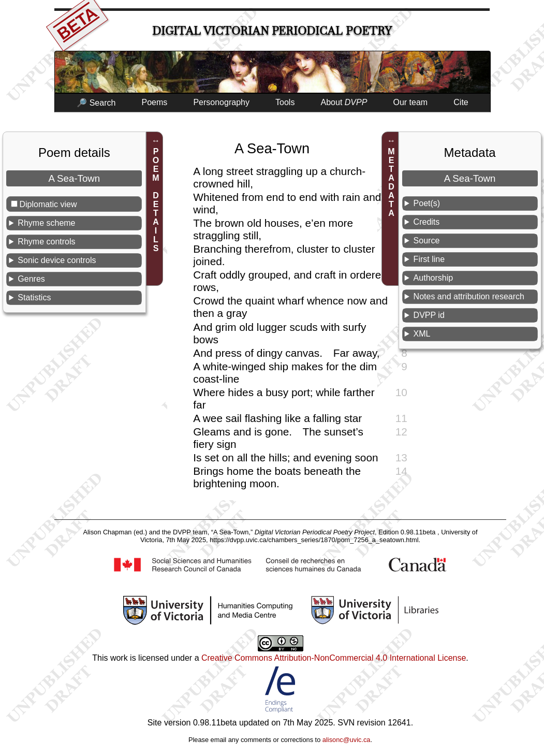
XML (422, 334)
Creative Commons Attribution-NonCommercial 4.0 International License (334, 658)
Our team (411, 102)
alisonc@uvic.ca (347, 740)
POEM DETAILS (156, 200)
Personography (221, 102)
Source (427, 241)
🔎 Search (96, 103)
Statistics (34, 297)
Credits (427, 222)
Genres (31, 279)
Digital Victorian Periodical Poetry (272, 31)
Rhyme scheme (46, 223)
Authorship (433, 278)
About (344, 102)
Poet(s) (427, 203)
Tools (285, 102)
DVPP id (429, 315)
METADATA (392, 182)
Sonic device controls (57, 260)
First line (429, 259)
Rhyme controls (46, 242)
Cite (461, 102)
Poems (154, 102)
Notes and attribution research (469, 296)
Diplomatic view (48, 204)
